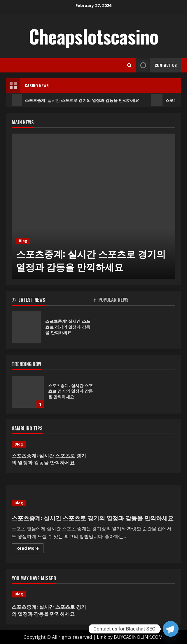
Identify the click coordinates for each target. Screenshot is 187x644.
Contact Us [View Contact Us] (156, 65)
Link (102, 637)
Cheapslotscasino (94, 36)
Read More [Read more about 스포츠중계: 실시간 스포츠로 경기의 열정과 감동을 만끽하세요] (30, 549)
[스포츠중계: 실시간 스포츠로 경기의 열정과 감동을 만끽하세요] (93, 206)
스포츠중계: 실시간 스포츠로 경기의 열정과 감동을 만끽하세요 (75, 100)
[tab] (53, 301)
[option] (93, 206)
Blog (23, 241)
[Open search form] (129, 65)
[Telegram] (171, 629)
